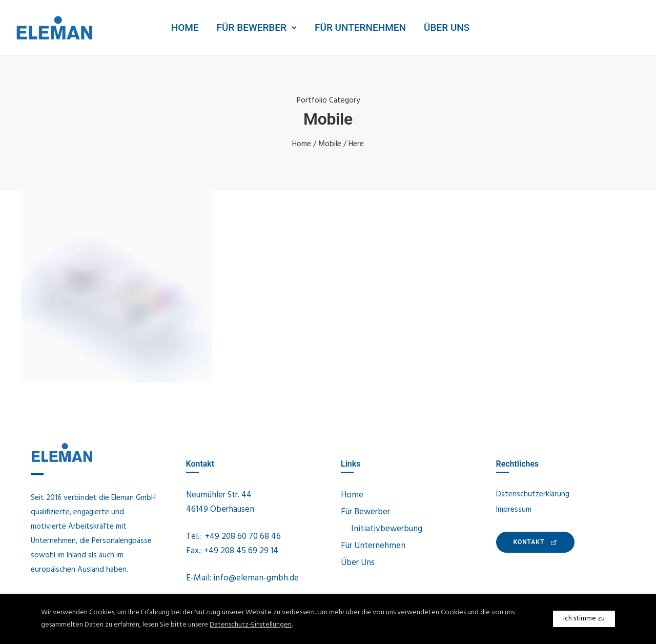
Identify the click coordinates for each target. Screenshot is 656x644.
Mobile (330, 144)
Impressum (514, 510)
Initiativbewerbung (387, 529)
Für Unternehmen (360, 27)
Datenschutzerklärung (533, 494)
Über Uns (447, 27)
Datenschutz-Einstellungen (251, 625)
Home (185, 27)
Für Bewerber (252, 27)
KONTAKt (536, 542)
